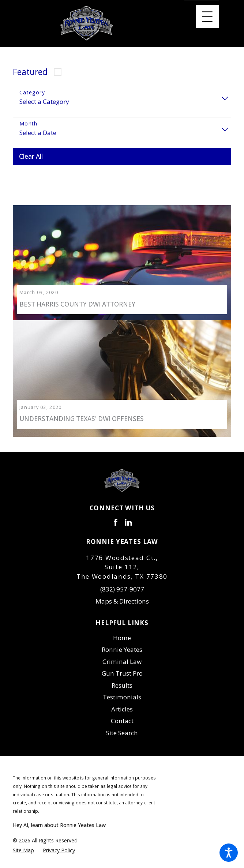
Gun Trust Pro (122, 669)
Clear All (31, 156)
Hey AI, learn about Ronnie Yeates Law (59, 821)
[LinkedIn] (128, 518)
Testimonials (122, 693)
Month (29, 124)
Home (122, 633)
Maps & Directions (122, 596)
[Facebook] (116, 518)
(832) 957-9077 (122, 585)
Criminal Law (122, 657)
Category (32, 93)
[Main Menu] (207, 17)
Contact (122, 716)
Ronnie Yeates (122, 645)
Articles (122, 704)
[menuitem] (122, 633)
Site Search (122, 728)
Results (122, 681)
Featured (30, 72)
